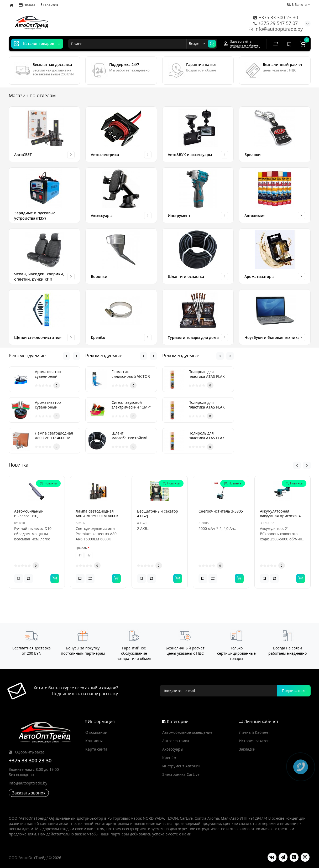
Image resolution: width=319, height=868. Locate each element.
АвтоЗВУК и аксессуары (190, 155)
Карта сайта (96, 749)
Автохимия (255, 216)
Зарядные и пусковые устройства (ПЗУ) (35, 216)
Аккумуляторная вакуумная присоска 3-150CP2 (281, 541)
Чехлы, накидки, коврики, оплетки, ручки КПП (39, 277)
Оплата (27, 5)
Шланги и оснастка (186, 277)
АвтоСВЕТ (23, 155)
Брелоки (253, 155)
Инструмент (179, 216)
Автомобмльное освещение (187, 732)
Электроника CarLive (181, 774)
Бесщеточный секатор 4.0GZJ (158, 539)
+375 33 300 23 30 (276, 17)
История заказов (254, 741)
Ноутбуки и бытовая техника (272, 337)
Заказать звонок (29, 793)
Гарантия (49, 5)
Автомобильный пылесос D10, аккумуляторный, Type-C (36, 541)
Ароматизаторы (259, 277)
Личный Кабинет (255, 732)
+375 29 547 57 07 (276, 23)
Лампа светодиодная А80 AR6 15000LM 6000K (97, 539)
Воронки (99, 277)
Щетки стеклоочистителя (38, 337)
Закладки (247, 749)
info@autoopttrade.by (276, 29)
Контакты (94, 741)
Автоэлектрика (105, 155)
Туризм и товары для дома (193, 337)
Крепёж (98, 337)
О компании (96, 732)
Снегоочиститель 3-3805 (221, 537)
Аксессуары (102, 216)
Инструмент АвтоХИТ (182, 766)
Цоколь (81, 573)
